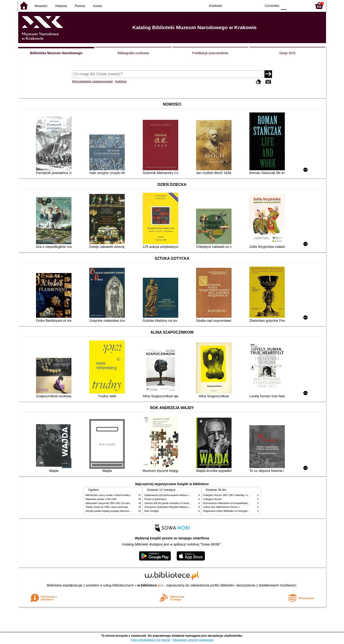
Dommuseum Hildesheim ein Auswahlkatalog (227, 503)
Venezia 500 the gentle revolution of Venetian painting (173, 503)
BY (257, 5)
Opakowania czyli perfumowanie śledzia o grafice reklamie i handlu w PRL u (185, 495)
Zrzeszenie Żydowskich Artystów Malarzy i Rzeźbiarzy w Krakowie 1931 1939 (185, 507)
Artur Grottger (152, 511)
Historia (61, 6)
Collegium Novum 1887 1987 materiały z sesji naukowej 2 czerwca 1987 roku (244, 495)
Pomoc (80, 6)
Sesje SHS (287, 53)
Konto (98, 6)
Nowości (41, 6)
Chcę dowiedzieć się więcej (150, 640)
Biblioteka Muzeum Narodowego (56, 53)
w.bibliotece (149, 585)
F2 (303, 5)
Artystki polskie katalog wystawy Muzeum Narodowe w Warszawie (121, 511)
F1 (292, 5)
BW (238, 5)
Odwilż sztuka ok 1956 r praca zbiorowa (107, 507)
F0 (284, 5)
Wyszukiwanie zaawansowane (92, 81)
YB (247, 5)
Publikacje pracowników (210, 53)
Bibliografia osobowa (133, 53)
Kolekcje (121, 81)
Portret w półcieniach (156, 499)
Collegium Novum (213, 499)
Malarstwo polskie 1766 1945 (101, 499)
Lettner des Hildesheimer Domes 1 (221, 507)
